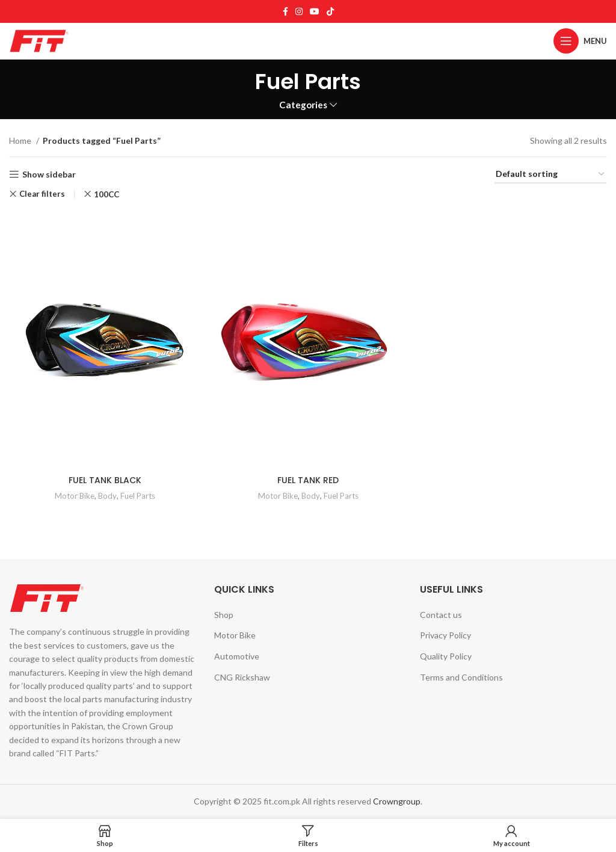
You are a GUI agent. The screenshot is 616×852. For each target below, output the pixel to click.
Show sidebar (49, 174)
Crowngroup (397, 801)
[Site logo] (39, 40)
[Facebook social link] (285, 11)
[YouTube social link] (315, 11)
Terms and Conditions (461, 677)
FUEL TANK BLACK (105, 480)
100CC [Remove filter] (106, 194)
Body (107, 496)
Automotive (237, 656)
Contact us (441, 615)
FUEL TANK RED (308, 480)
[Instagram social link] (299, 11)
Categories (303, 105)
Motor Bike (75, 496)
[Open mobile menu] (580, 41)
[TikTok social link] (330, 11)
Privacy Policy (445, 635)
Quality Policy (446, 656)
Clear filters (42, 194)
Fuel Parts (138, 496)
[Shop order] (551, 175)
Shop (224, 615)
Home (21, 140)
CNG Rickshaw (242, 677)
